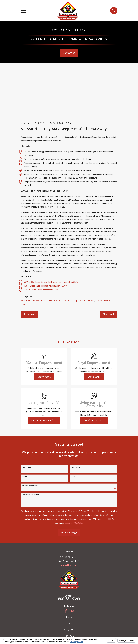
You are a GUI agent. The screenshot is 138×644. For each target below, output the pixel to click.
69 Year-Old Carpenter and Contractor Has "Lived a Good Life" (51, 241)
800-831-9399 (69, 558)
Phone (25, 436)
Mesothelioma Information (69, 602)
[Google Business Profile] (72, 571)
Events (45, 260)
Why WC (69, 589)
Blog (69, 608)
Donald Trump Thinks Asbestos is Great (41, 249)
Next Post (109, 273)
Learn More (44, 336)
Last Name (75, 427)
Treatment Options (30, 260)
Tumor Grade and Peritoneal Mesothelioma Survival (46, 245)
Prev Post (29, 273)
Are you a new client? (31, 445)
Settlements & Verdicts (44, 380)
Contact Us (69, 53)
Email (73, 436)
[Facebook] (66, 571)
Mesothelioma (103, 260)
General (25, 264)
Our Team (69, 595)
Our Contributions (94, 380)
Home (69, 582)
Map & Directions (69, 524)
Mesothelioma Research (61, 260)
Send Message (69, 492)
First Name (26, 427)
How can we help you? (31, 454)
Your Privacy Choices (56, 635)
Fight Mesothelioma (84, 260)
